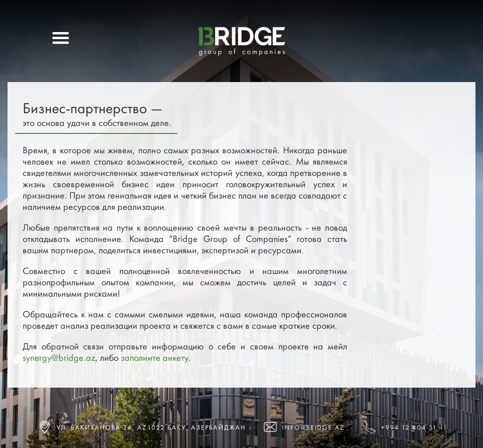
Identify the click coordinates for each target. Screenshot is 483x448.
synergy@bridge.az (59, 357)
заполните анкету (154, 357)
